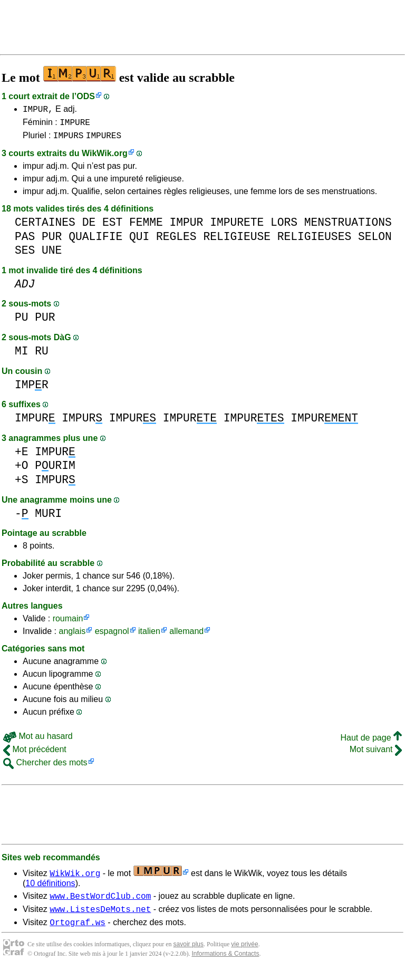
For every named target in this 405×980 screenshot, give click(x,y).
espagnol (112, 636)
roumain (68, 623)
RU (42, 356)
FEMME (146, 227)
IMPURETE (237, 227)
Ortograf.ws (78, 931)
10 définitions (50, 888)
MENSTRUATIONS (348, 227)
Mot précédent (35, 754)
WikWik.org (105, 158)
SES (25, 255)
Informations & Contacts (225, 963)
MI (22, 356)
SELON (375, 241)
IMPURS (69, 140)
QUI (139, 241)
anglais (72, 636)
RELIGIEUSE (237, 241)
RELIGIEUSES (314, 241)
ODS (86, 96)
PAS (25, 241)
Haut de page (371, 742)
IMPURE (75, 125)
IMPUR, (38, 110)
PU (22, 322)
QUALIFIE (95, 241)
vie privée (244, 954)
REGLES (176, 241)
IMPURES (104, 140)
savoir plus (189, 954)
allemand (186, 636)
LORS (284, 227)
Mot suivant (376, 754)
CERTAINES (45, 227)
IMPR (32, 390)
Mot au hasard (38, 741)
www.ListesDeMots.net (100, 917)
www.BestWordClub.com (100, 902)
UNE (52, 255)
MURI (48, 518)
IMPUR (187, 227)
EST (112, 227)
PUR (52, 241)
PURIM (55, 470)
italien (149, 636)
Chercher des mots (45, 767)
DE (89, 227)
